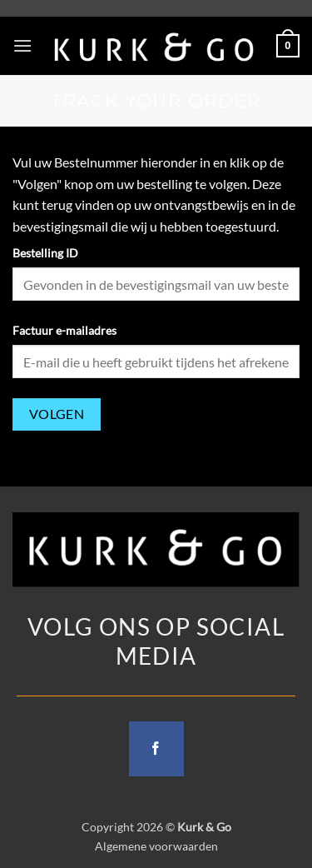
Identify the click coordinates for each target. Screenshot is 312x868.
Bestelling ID (45, 253)
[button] (22, 45)
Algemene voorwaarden (156, 846)
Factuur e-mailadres (64, 330)
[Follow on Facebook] (156, 749)
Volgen (57, 414)
